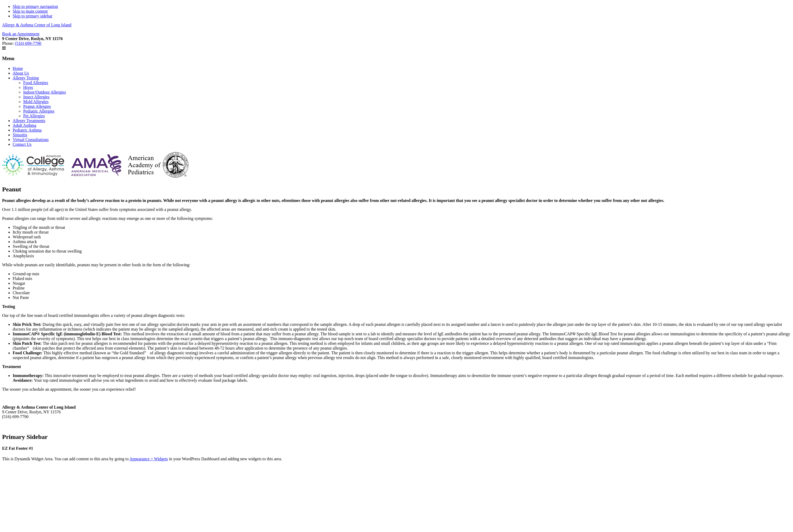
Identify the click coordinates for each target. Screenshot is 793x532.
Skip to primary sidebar (33, 16)
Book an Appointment (21, 34)
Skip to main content (30, 11)
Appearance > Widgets (149, 459)
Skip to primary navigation (35, 6)
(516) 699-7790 (28, 43)
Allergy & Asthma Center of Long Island (37, 25)
